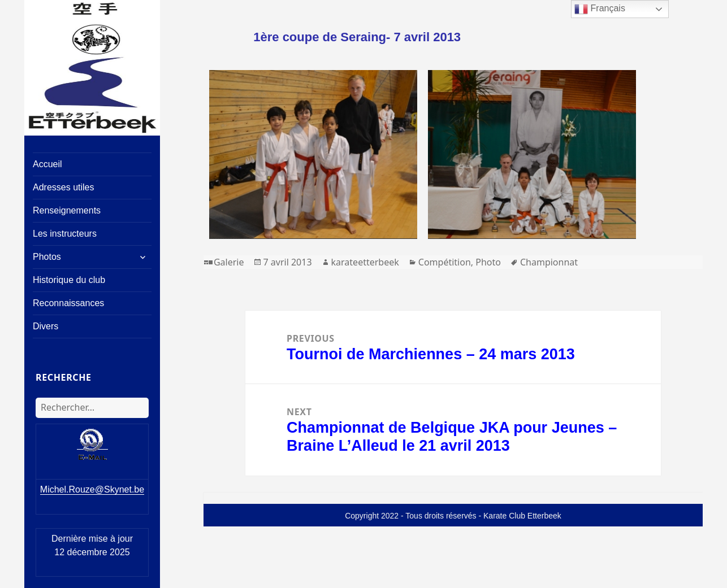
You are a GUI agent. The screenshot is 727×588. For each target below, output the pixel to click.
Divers (46, 326)
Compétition (445, 262)
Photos (47, 257)
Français (600, 9)
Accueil (47, 164)
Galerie (229, 262)
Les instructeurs (65, 234)
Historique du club (69, 280)
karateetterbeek (365, 262)
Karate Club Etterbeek (522, 516)
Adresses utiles (64, 187)
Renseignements (67, 210)
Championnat (549, 262)
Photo (488, 262)
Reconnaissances (68, 303)
